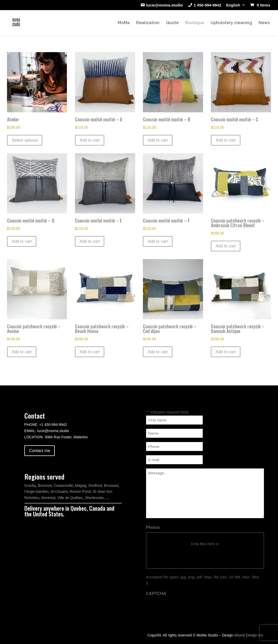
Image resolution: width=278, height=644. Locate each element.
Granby (30, 486)
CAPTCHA (156, 594)
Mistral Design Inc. (249, 635)
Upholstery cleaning (231, 23)
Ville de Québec (70, 498)
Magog (81, 486)
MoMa (124, 23)
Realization (148, 23)
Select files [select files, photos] (205, 555)
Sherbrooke (94, 498)
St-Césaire (59, 491)
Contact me (40, 451)
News (264, 23)
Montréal (48, 498)
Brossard (111, 486)
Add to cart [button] (90, 140)
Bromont (45, 486)
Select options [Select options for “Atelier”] (25, 140)
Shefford (95, 486)
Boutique (195, 23)
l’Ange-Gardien (36, 491)
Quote (172, 23)
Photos (153, 527)
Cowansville (63, 486)
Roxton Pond (80, 491)
